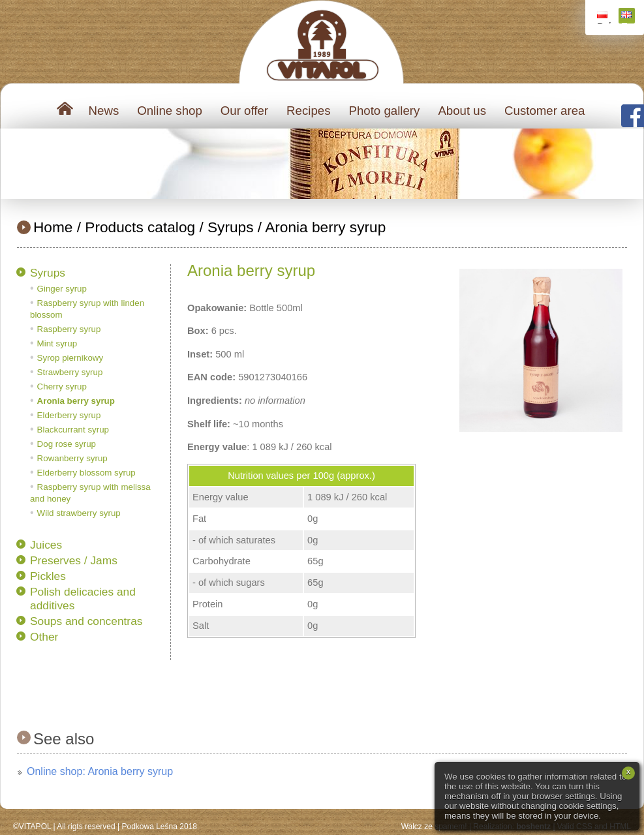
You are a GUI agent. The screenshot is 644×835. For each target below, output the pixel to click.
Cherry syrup (62, 387)
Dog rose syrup (67, 444)
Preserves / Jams (74, 560)
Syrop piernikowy (70, 358)
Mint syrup (57, 343)
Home (53, 227)
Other (44, 637)
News (104, 111)
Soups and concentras (86, 621)
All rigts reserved (86, 827)
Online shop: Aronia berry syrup (100, 771)
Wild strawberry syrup (79, 513)
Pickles (48, 576)
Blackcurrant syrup (73, 430)
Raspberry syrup (69, 329)
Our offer (244, 111)
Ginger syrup (62, 289)
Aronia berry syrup (325, 227)
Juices (46, 545)
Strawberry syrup (70, 372)
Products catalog (140, 227)
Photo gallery (384, 111)
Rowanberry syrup (72, 458)
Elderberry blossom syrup (86, 473)
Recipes (308, 111)
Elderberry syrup (69, 415)
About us (462, 111)
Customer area (544, 111)
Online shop (170, 111)
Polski (604, 17)
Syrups (231, 227)
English (628, 17)
